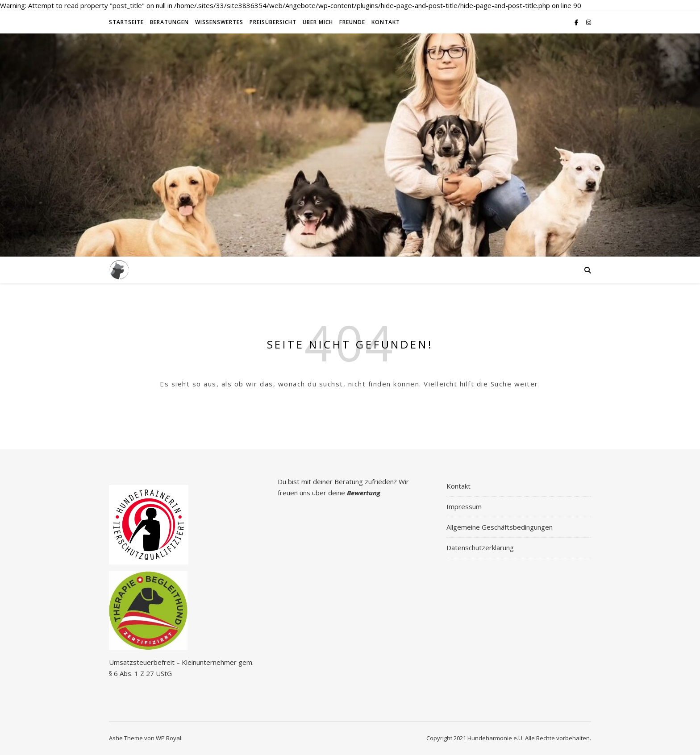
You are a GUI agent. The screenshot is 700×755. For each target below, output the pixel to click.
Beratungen (169, 22)
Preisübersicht (273, 22)
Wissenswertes (219, 22)
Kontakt (386, 22)
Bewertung (364, 493)
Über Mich (318, 22)
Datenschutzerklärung (480, 548)
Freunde (352, 22)
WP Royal (169, 738)
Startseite (126, 22)
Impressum (464, 506)
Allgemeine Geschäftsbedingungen (500, 527)
